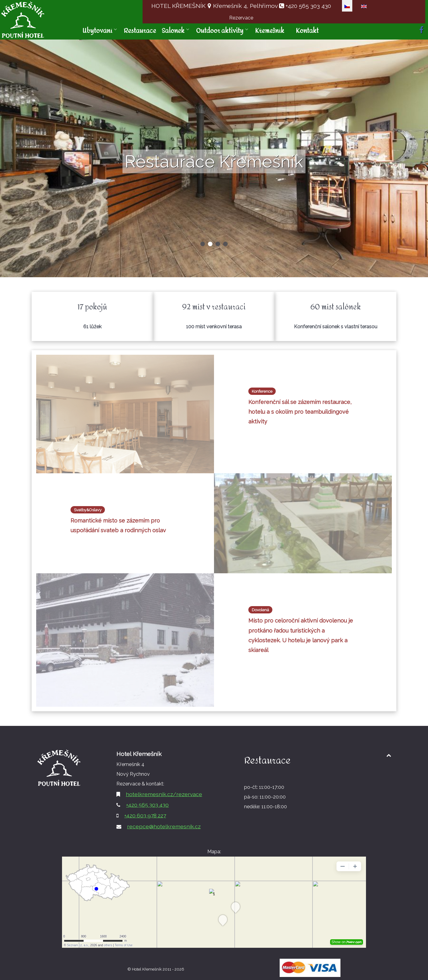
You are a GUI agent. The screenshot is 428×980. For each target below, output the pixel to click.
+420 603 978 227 (145, 815)
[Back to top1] (389, 755)
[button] (203, 244)
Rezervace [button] (241, 18)
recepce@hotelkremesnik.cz (164, 826)
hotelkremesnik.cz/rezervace (164, 794)
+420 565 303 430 (307, 6)
